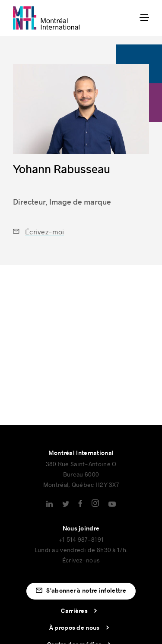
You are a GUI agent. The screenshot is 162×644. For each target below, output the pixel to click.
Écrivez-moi (44, 232)
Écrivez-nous (81, 560)
